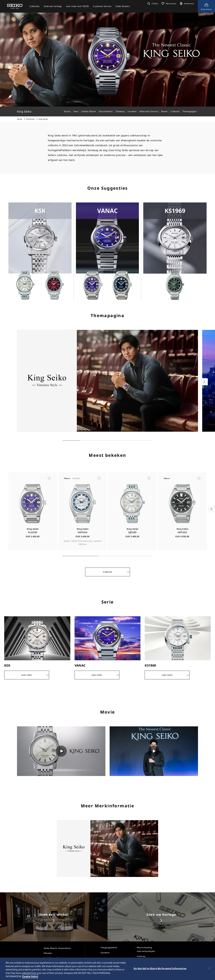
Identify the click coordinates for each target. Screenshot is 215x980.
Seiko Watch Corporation (57, 948)
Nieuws (48, 953)
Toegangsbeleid (109, 947)
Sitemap (141, 956)
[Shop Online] (206, 6)
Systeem (105, 953)
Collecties (30, 119)
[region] (107, 969)
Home (20, 119)
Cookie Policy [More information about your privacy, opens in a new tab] (30, 976)
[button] (152, 4)
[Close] (209, 968)
